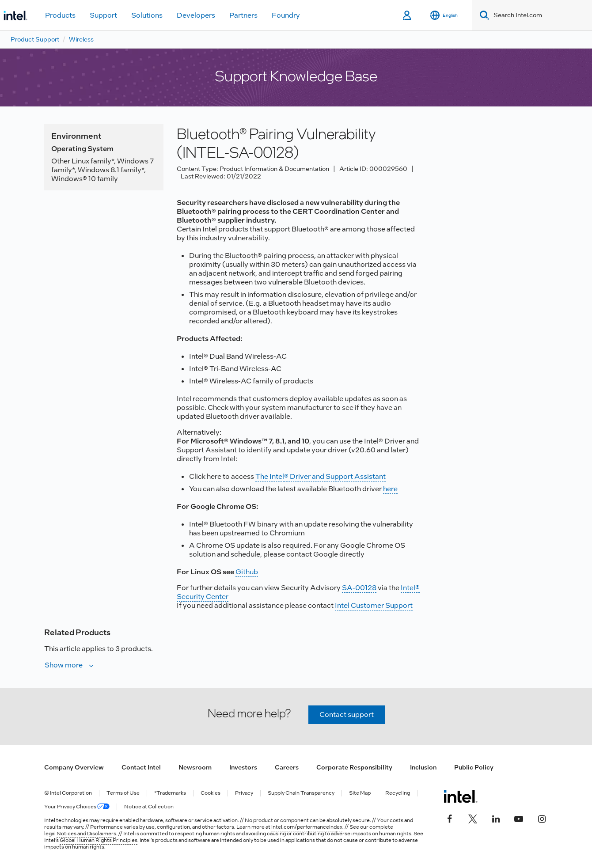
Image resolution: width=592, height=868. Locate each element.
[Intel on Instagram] (542, 818)
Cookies (211, 793)
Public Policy (474, 767)
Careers (287, 767)
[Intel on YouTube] (519, 818)
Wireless (81, 39)
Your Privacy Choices (77, 807)
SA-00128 (359, 588)
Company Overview (74, 767)
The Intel (270, 476)
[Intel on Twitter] (473, 818)
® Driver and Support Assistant (335, 476)
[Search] (483, 15)
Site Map (360, 793)
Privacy (244, 793)
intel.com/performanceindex (307, 827)
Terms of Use (123, 793)
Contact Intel (141, 767)
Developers (196, 15)
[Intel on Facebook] (450, 818)
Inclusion (423, 767)
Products (60, 15)
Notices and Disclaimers (86, 834)
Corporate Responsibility (354, 767)
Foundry (286, 15)
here (390, 489)
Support (103, 15)
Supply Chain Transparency (301, 793)
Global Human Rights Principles (99, 840)
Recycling (398, 793)
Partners (243, 15)
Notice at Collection (149, 807)
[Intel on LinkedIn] (496, 818)
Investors (243, 767)
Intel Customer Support (374, 605)
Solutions (147, 15)
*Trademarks (170, 793)
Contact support (347, 714)
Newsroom (195, 767)
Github (247, 572)
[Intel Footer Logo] (461, 796)
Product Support (35, 39)
